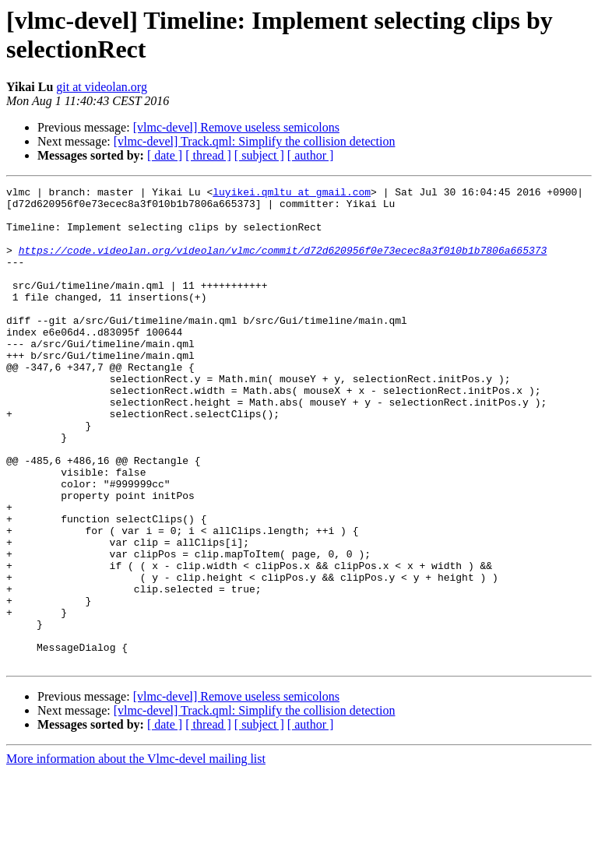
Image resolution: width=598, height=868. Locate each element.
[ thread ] (208, 155)
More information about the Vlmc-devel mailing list (136, 854)
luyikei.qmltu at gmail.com (292, 194)
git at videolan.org (102, 87)
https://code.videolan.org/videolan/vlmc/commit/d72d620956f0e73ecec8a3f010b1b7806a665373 (283, 264)
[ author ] (311, 155)
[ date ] (165, 155)
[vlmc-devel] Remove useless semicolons (236, 127)
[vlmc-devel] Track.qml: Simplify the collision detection (255, 141)
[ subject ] (259, 155)
